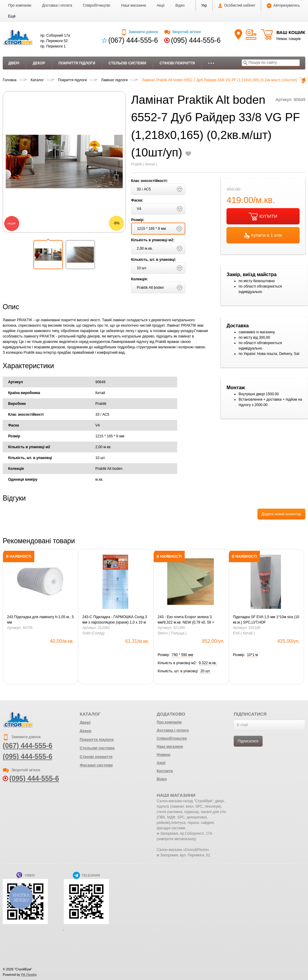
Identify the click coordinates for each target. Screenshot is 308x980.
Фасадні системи (96, 765)
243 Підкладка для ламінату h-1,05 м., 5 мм (41, 620)
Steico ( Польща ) (172, 633)
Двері (14, 63)
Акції (161, 5)
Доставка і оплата (57, 5)
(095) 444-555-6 (196, 40)
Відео (180, 5)
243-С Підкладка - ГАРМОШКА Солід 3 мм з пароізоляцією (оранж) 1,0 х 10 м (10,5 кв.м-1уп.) (115, 620)
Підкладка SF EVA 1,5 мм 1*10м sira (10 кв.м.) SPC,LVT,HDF (266, 620)
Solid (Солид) (94, 633)
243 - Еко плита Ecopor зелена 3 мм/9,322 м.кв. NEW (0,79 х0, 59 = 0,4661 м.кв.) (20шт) (186, 620)
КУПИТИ (263, 217)
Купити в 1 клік (263, 236)
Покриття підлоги (77, 63)
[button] (12, 16)
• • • (211, 63)
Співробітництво (97, 5)
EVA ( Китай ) (244, 633)
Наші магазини (134, 5)
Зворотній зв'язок (182, 32)
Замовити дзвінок (139, 32)
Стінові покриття (177, 63)
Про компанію (20, 5)
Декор (39, 63)
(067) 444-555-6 (133, 40)
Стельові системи (127, 63)
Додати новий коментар (281, 514)
